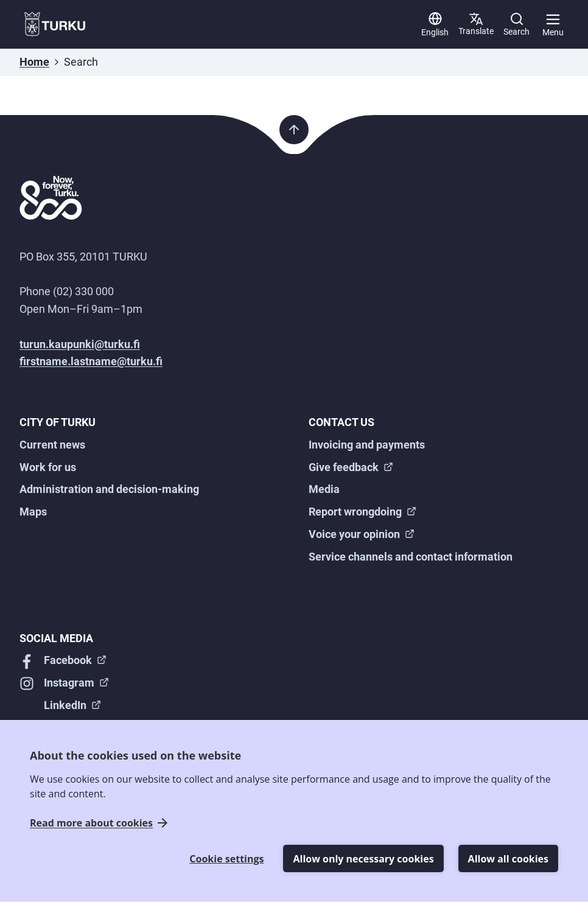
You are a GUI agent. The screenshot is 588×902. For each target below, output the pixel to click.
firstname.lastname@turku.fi (91, 361)
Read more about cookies (91, 823)
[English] (435, 24)
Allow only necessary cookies (363, 859)
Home (34, 62)
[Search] (516, 24)
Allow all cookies (508, 859)
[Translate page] (476, 24)
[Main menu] (553, 24)
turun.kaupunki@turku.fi (80, 344)
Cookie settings (226, 859)
